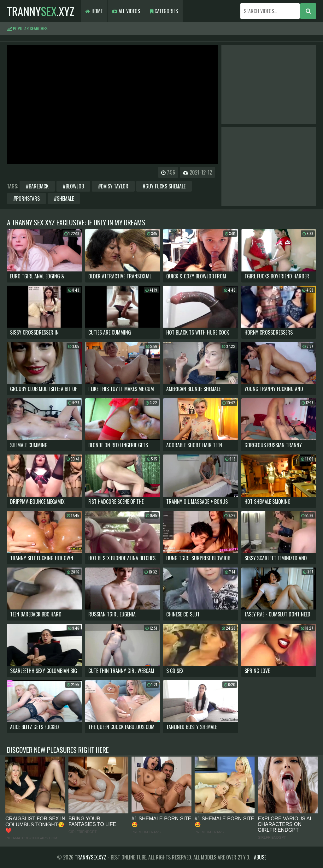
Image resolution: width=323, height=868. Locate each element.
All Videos (126, 11)
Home (94, 11)
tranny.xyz (41, 11)
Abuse (260, 857)
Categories (164, 11)
